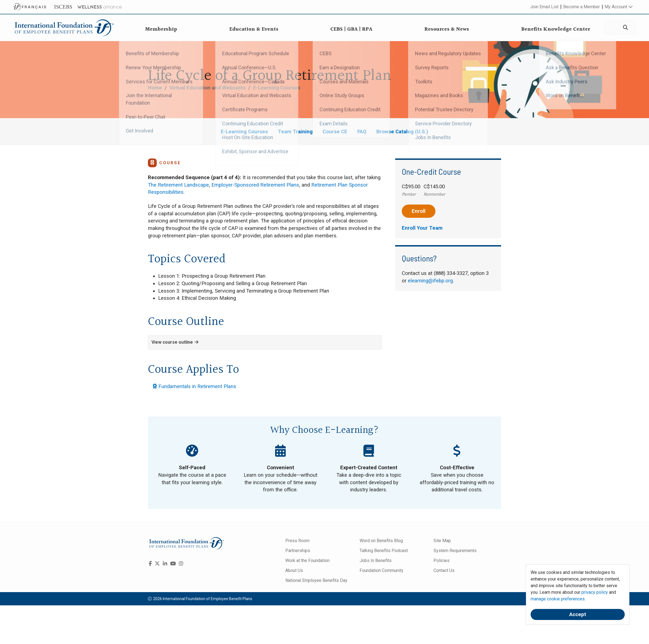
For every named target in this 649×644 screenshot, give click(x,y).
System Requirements (455, 551)
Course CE (335, 132)
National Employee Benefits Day (316, 580)
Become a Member (582, 7)
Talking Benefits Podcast (384, 551)
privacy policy (595, 592)
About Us (294, 570)
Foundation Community (381, 570)
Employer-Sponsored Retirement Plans (255, 185)
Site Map (442, 541)
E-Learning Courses (277, 88)
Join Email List (544, 7)
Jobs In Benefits (376, 560)
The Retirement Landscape (178, 185)
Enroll (419, 211)
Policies (441, 560)
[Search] (625, 28)
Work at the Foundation (307, 560)
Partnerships (298, 551)
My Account (619, 7)
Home (155, 88)
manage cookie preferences (558, 599)
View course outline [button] (175, 342)
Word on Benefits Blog (381, 541)
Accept (578, 614)
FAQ (362, 132)
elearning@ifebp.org (430, 281)
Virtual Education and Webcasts (208, 88)
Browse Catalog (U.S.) (402, 132)
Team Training (295, 132)
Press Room (297, 541)
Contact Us (444, 570)
